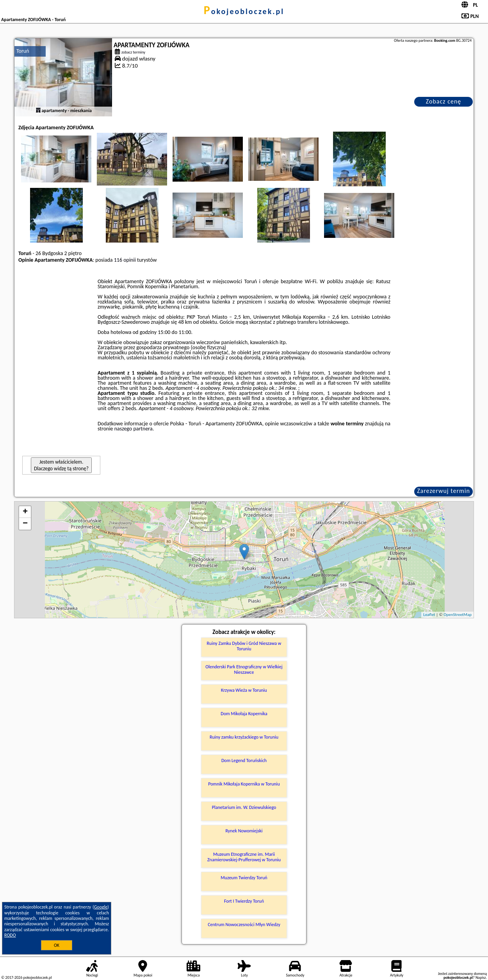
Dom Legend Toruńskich (244, 760)
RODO (10, 935)
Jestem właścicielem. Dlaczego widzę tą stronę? (61, 465)
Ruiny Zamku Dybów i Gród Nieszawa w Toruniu (244, 646)
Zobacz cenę (444, 101)
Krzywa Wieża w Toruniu (244, 690)
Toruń (23, 51)
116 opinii (125, 260)
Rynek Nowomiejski (244, 831)
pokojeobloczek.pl (244, 11)
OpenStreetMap (458, 615)
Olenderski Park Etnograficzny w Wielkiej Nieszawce (244, 669)
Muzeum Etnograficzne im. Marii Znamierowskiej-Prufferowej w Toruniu (244, 857)
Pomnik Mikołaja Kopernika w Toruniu (244, 784)
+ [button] (25, 512)
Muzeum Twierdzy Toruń (244, 878)
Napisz (481, 977)
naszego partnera (134, 429)
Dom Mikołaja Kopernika (244, 714)
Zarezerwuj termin (443, 491)
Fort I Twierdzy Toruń (244, 901)
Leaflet (429, 615)
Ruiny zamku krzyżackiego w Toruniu (244, 737)
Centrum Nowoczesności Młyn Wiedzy (244, 925)
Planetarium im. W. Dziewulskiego (244, 807)
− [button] (25, 524)
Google (101, 907)
